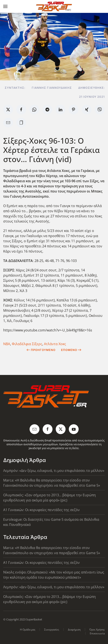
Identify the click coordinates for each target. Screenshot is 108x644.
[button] (5, 6)
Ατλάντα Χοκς (55, 344)
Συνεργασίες (52, 630)
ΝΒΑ (7, 344)
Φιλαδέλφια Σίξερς (27, 344)
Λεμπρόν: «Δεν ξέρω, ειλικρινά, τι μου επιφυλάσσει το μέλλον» (54, 471)
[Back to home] (54, 6)
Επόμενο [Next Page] (71, 350)
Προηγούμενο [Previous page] (41, 350)
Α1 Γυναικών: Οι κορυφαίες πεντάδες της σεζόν (41, 510)
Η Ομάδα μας (28, 630)
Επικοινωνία (97, 633)
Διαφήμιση (74, 630)
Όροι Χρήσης (97, 630)
